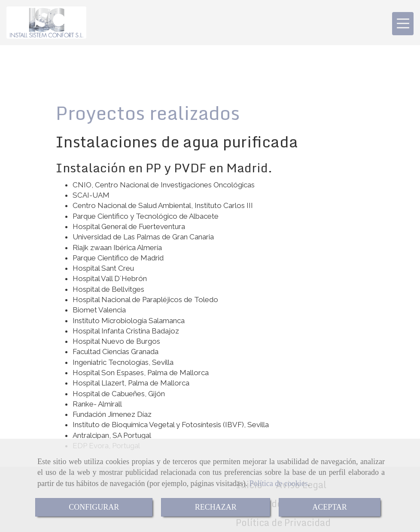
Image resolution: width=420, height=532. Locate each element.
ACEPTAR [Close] (330, 507)
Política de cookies (279, 483)
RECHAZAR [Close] (216, 507)
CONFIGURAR (94, 507)
